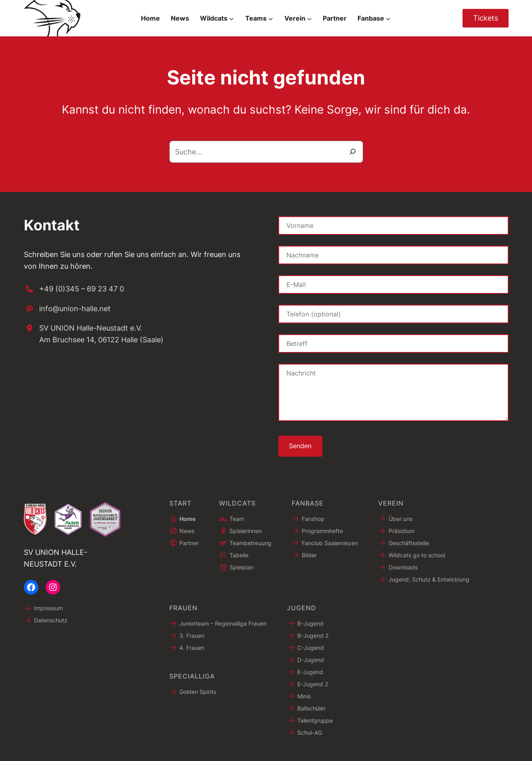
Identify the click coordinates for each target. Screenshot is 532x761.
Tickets (486, 18)
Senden (301, 446)
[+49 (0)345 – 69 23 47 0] (74, 289)
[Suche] (353, 152)
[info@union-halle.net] (67, 309)
